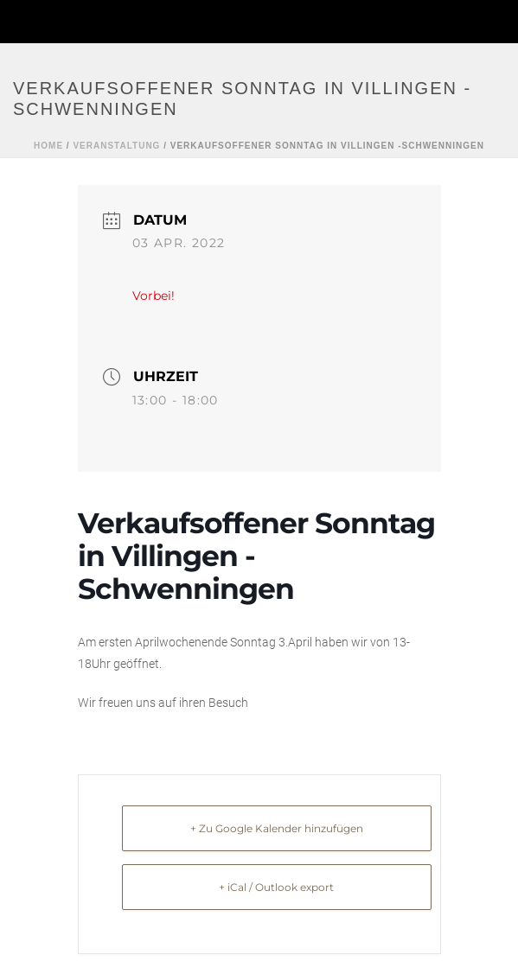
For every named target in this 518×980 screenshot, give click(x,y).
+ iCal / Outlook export (276, 887)
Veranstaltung (116, 146)
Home (48, 146)
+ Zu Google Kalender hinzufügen (277, 828)
